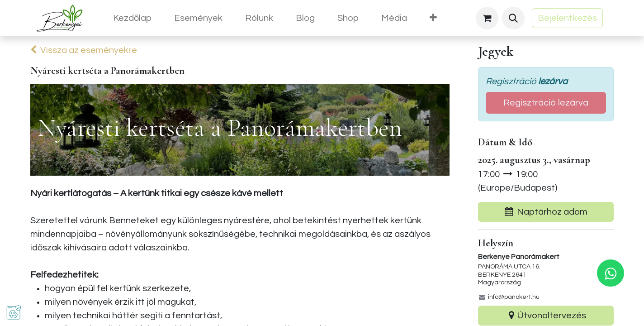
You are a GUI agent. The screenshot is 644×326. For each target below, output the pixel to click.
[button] (513, 18)
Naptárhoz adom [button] (546, 212)
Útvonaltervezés (546, 315)
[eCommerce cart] (487, 18)
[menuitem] (132, 18)
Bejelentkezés (567, 18)
